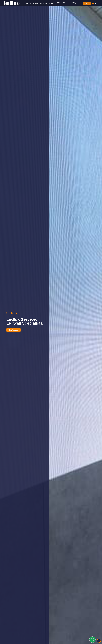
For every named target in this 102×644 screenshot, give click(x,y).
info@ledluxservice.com (82, 636)
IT (97, 3)
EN (93, 3)
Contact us (14, 330)
